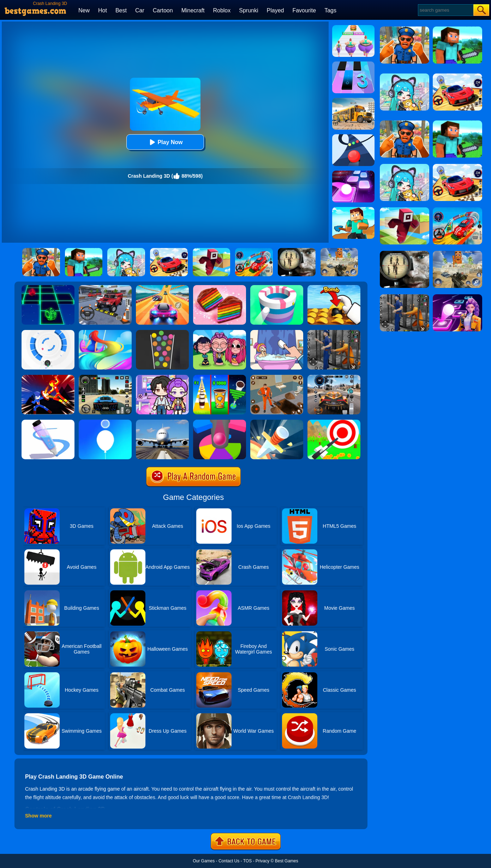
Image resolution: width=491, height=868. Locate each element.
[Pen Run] (48, 422)
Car (140, 10)
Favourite (304, 10)
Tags (330, 10)
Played (276, 10)
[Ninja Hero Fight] (48, 377)
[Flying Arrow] (334, 422)
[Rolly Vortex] (48, 332)
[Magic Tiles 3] (353, 64)
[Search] (445, 10)
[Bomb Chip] (334, 288)
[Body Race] (353, 28)
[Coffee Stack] (220, 377)
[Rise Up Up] (105, 422)
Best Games (287, 861)
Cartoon (163, 10)
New (84, 10)
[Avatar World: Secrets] (162, 377)
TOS (247, 861)
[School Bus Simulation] (353, 100)
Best (121, 10)
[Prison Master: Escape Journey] (277, 377)
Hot (103, 10)
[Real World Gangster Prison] (334, 332)
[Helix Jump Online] (220, 422)
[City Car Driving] (334, 377)
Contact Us (229, 861)
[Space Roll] (48, 288)
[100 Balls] (162, 332)
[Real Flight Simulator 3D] (162, 422)
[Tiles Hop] (353, 173)
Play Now (165, 142)
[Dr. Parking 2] (105, 288)
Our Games (204, 861)
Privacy (262, 861)
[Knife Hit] (277, 422)
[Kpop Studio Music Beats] (220, 332)
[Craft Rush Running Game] (353, 209)
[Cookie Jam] (220, 288)
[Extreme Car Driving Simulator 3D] (105, 377)
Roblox (222, 10)
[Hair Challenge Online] (105, 332)
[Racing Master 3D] (162, 288)
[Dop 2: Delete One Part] (277, 332)
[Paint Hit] (277, 288)
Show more (38, 816)
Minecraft (193, 10)
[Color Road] (353, 137)
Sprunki (249, 10)
